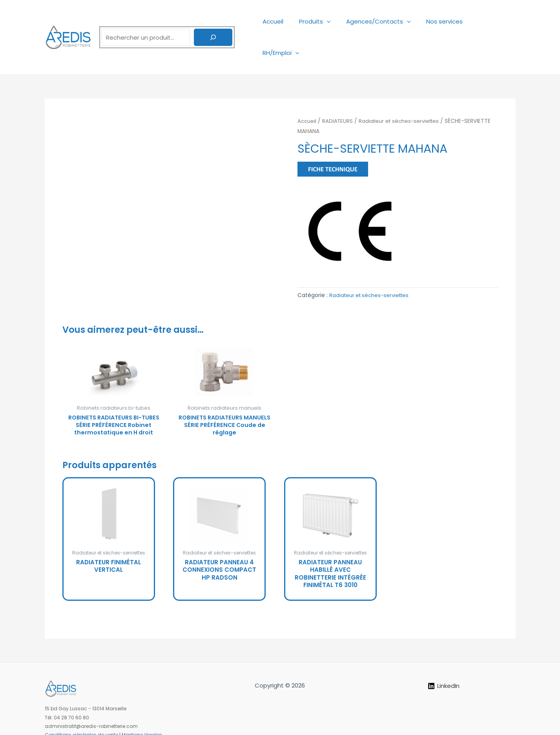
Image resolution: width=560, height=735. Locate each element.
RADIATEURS (339, 90)
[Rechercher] (213, 22)
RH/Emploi (492, 21)
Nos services (443, 21)
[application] (333, 21)
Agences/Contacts (381, 21)
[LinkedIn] (444, 664)
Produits (321, 21)
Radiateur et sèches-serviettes (403, 90)
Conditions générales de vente (81, 713)
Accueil (284, 21)
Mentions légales (142, 713)
